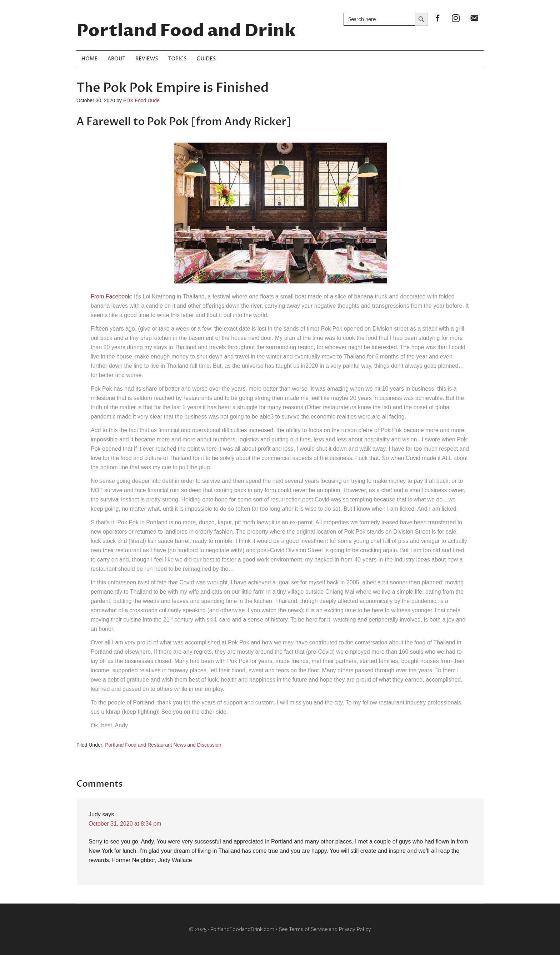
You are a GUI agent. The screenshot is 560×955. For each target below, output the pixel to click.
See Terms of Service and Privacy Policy (325, 929)
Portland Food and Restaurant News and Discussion (163, 745)
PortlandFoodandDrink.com (242, 929)
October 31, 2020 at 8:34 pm (125, 824)
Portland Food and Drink (186, 31)
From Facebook (111, 296)
